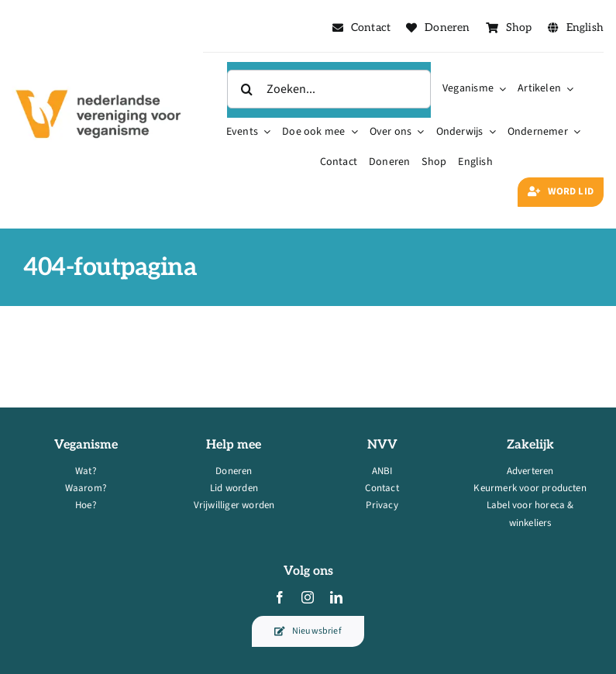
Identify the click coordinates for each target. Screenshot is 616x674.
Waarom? (86, 488)
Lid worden (234, 488)
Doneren (234, 471)
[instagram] (308, 597)
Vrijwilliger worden (234, 505)
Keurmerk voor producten (530, 488)
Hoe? (86, 505)
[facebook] (280, 597)
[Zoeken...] (329, 89)
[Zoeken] (246, 89)
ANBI (382, 471)
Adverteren (530, 471)
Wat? (86, 471)
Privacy (382, 505)
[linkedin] (336, 597)
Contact (382, 488)
